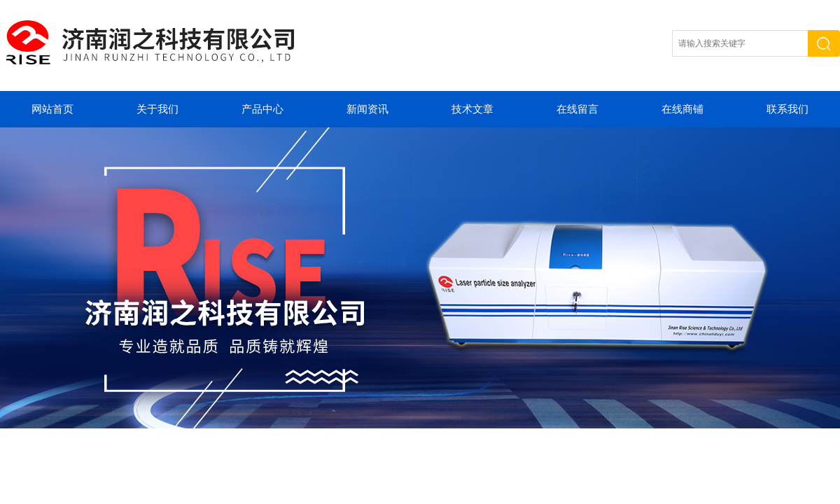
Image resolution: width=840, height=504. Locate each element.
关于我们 (157, 109)
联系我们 (787, 109)
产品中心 (262, 109)
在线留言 (577, 109)
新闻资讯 (367, 109)
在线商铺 (682, 109)
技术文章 (472, 109)
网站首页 (52, 109)
